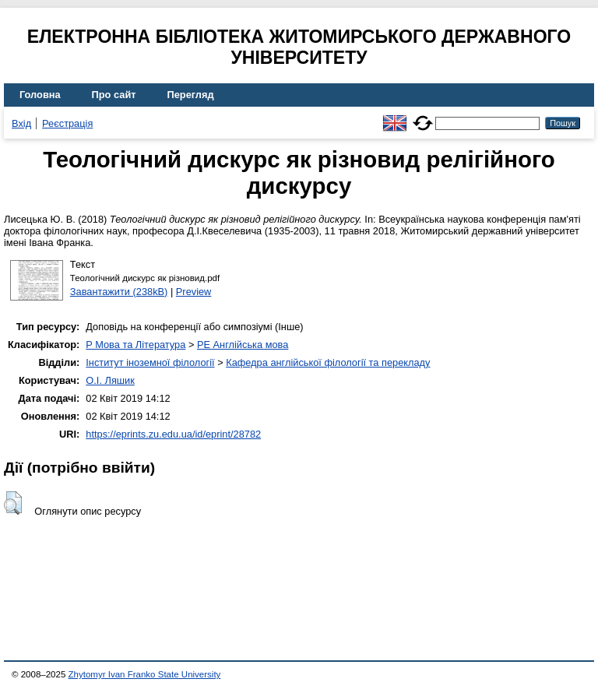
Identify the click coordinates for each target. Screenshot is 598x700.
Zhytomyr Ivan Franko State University (145, 674)
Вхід (21, 123)
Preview (194, 292)
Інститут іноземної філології (150, 362)
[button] (13, 503)
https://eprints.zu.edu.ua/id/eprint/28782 (173, 434)
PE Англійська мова (243, 345)
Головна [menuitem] (40, 95)
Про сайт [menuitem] (114, 95)
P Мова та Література (135, 345)
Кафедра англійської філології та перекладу (328, 362)
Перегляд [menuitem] (191, 95)
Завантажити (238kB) (119, 292)
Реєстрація (67, 123)
